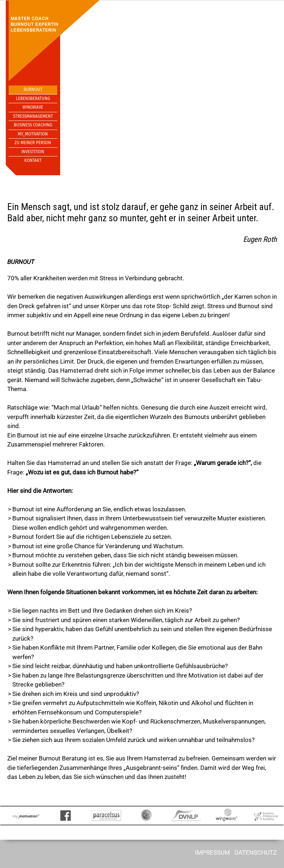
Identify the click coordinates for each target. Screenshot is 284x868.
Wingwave (33, 107)
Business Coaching (33, 125)
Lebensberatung (33, 98)
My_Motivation (33, 134)
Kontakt (33, 160)
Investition (33, 152)
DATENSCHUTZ (256, 852)
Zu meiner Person (33, 143)
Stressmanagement (33, 116)
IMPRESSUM (212, 852)
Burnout (33, 89)
